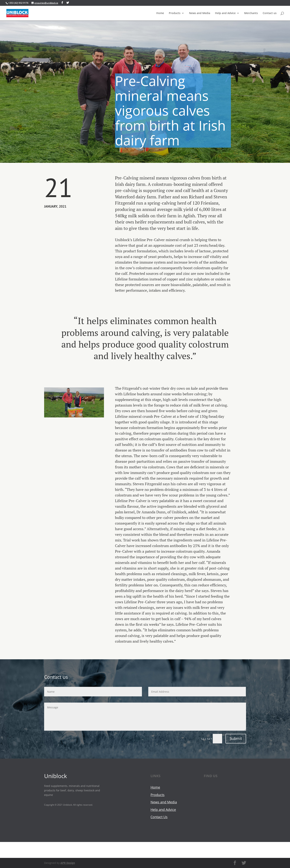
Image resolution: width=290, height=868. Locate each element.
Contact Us (159, 817)
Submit (236, 738)
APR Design (68, 863)
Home (160, 13)
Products (175, 13)
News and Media (200, 13)
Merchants (251, 13)
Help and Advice (225, 13)
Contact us (270, 13)
